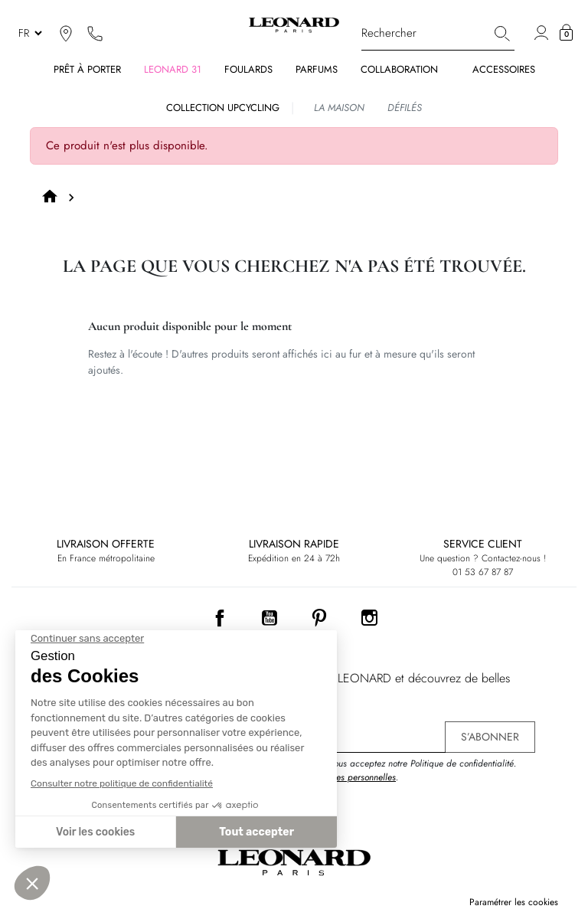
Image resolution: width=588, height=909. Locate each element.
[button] (566, 33)
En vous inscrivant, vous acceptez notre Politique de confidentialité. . (385, 770)
